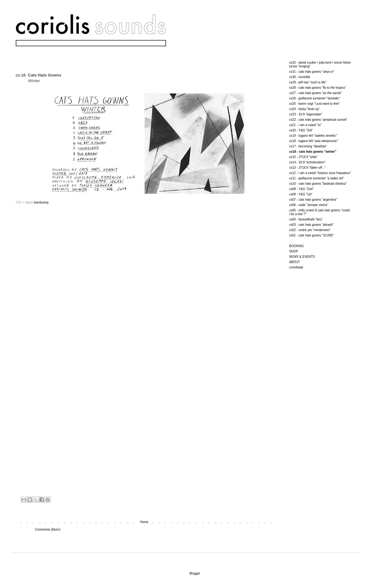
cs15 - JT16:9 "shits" (304, 157)
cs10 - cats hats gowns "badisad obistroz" (318, 184)
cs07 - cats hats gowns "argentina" (313, 200)
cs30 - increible (300, 77)
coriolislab (296, 267)
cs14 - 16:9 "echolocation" (307, 162)
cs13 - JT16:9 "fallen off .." (307, 168)
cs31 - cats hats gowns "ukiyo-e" (312, 72)
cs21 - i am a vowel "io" (305, 125)
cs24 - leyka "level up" (305, 109)
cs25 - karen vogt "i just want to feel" (315, 104)
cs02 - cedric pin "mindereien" (310, 230)
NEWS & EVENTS (302, 257)
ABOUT (295, 262)
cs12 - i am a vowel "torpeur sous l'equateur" (320, 173)
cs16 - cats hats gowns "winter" (313, 152)
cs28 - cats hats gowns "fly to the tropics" (318, 88)
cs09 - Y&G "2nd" (302, 189)
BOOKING (297, 246)
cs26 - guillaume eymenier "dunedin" (315, 98)
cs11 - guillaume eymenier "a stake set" (317, 178)
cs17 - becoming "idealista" (308, 146)
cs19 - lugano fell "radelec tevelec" (313, 136)
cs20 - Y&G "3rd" (301, 130)
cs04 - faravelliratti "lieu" (306, 219)
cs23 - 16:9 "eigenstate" (306, 114)
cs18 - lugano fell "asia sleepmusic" (314, 141)
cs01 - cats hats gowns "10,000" (312, 235)
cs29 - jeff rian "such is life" (308, 82)
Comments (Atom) (47, 530)
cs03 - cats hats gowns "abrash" (312, 225)
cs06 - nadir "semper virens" (309, 205)
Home (144, 522)
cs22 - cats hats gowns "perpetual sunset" (318, 120)
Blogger (195, 573)
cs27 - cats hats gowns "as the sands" (316, 93)
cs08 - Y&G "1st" (301, 194)
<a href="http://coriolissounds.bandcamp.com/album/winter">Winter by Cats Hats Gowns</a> (78, 417)
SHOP (294, 251)
